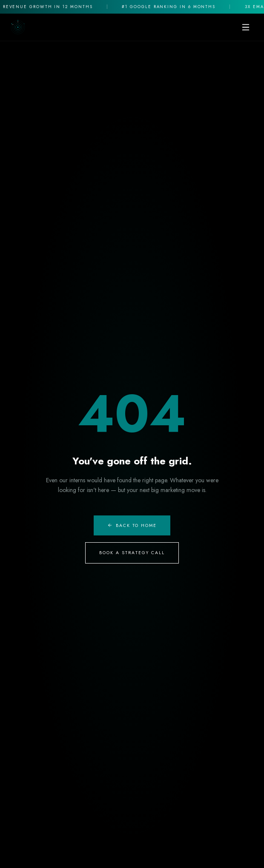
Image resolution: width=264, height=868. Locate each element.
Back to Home (132, 525)
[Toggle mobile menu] (246, 27)
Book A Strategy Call (132, 553)
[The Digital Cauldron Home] (18, 27)
